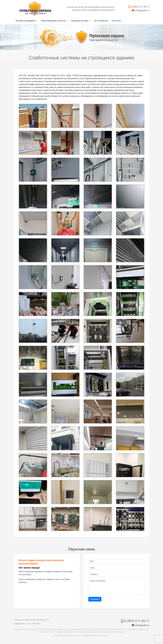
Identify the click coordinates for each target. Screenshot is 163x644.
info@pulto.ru (141, 10)
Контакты (116, 21)
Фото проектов (101, 21)
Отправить (95, 599)
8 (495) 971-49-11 (139, 7)
